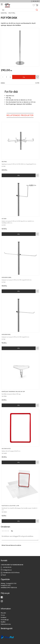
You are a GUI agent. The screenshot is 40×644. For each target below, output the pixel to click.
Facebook (2, 597)
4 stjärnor (7, 531)
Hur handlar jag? (5, 620)
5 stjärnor (8, 531)
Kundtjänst (4, 617)
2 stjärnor (4, 531)
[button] (1, 5)
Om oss (3, 615)
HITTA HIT (3, 575)
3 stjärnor (5, 531)
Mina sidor (3, 613)
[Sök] (37, 10)
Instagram (2, 601)
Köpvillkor (3, 622)
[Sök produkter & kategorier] (18, 10)
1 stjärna (2, 531)
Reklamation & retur (6, 624)
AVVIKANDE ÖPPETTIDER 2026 (9, 588)
